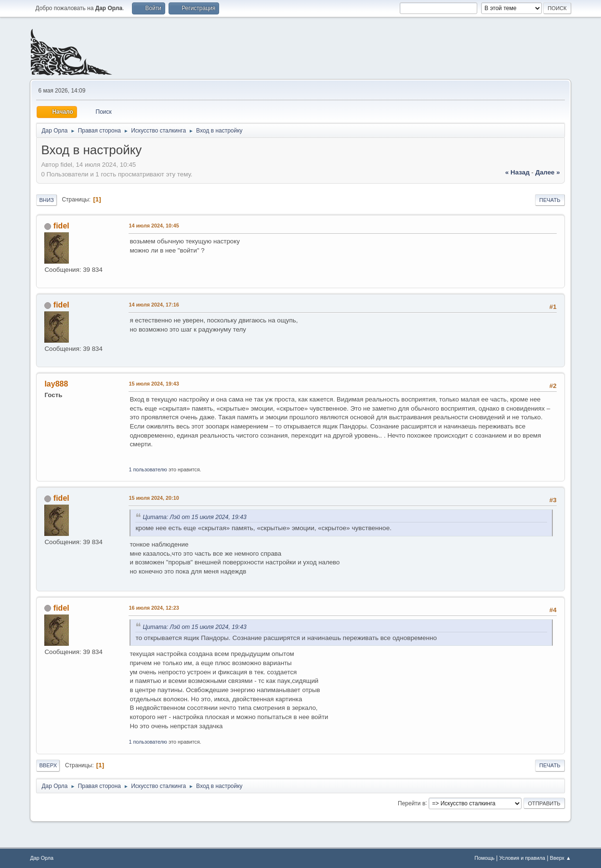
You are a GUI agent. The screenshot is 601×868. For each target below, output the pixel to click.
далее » (547, 172)
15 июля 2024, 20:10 (154, 498)
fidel (61, 226)
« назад (517, 172)
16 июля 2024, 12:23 (154, 608)
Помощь (484, 858)
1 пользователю (148, 469)
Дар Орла (42, 858)
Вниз (46, 200)
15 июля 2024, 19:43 (154, 384)
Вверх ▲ (561, 858)
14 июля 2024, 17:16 (154, 305)
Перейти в (412, 803)
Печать (550, 200)
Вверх (48, 765)
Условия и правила (522, 858)
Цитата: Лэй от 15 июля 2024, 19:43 (194, 517)
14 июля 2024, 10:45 (154, 226)
